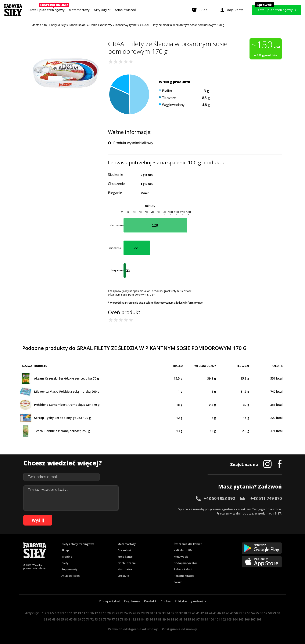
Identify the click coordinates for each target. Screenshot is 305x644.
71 (88, 619)
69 (79, 619)
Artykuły (102, 10)
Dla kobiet (124, 550)
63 (54, 619)
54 (253, 613)
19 (105, 613)
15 (88, 613)
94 (185, 619)
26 (134, 613)
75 (105, 619)
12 (75, 613)
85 (147, 619)
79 (122, 619)
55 (257, 613)
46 (219, 613)
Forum (178, 582)
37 (181, 613)
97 (198, 619)
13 (79, 613)
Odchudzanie (127, 563)
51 (240, 613)
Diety (65, 563)
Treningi (67, 557)
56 (261, 613)
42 (202, 613)
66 (67, 619)
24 (126, 613)
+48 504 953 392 (219, 498)
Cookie (166, 601)
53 (249, 613)
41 (198, 613)
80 (126, 619)
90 (168, 619)
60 (278, 613)
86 (151, 619)
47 (223, 613)
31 (155, 613)
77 (113, 619)
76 (109, 619)
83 (139, 619)
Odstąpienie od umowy (180, 629)
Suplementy (69, 569)
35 (172, 613)
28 (143, 613)
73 (96, 619)
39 (189, 613)
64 (58, 619)
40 (194, 613)
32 (160, 613)
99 (206, 619)
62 (50, 619)
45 (215, 613)
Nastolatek (125, 569)
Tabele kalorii (183, 569)
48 (227, 613)
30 (151, 613)
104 (235, 619)
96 (194, 619)
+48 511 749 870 (266, 498)
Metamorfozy (79, 10)
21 (113, 613)
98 (202, 619)
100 (211, 619)
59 (274, 613)
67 (71, 619)
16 (92, 613)
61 (45, 619)
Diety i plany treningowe (78, 544)
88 (160, 619)
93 (181, 619)
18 (100, 613)
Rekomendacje (184, 576)
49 (232, 613)
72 (92, 619)
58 (270, 613)
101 (217, 619)
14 (83, 613)
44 (211, 613)
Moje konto (125, 557)
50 (236, 613)
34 (168, 613)
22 (117, 613)
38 (185, 613)
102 (223, 619)
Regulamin (132, 601)
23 (122, 613)
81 (130, 619)
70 (83, 619)
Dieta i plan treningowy (48, 9)
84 (143, 619)
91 (172, 619)
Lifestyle (123, 576)
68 (75, 619)
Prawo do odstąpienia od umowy (133, 629)
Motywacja (181, 557)
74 (100, 619)
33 (164, 613)
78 (117, 619)
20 (109, 613)
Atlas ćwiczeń (125, 10)
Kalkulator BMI (184, 550)
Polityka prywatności (190, 601)
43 (206, 613)
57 (266, 613)
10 (67, 613)
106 (247, 619)
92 (177, 619)
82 (134, 619)
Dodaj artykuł (110, 601)
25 (130, 613)
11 (71, 613)
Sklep (65, 550)
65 (62, 619)
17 (96, 613)
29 (147, 613)
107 (253, 619)
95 (189, 619)
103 (229, 619)
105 (241, 619)
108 (259, 619)
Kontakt (150, 601)
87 (155, 619)
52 (244, 613)
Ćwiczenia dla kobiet (188, 544)
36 (177, 613)
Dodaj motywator (185, 563)
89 (164, 619)
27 (139, 613)
